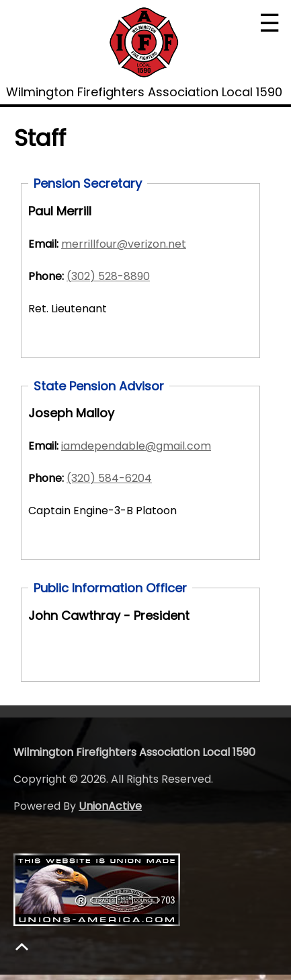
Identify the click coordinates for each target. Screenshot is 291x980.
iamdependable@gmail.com (136, 446)
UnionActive (110, 806)
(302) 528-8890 (108, 276)
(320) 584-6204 (109, 478)
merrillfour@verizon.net (124, 244)
